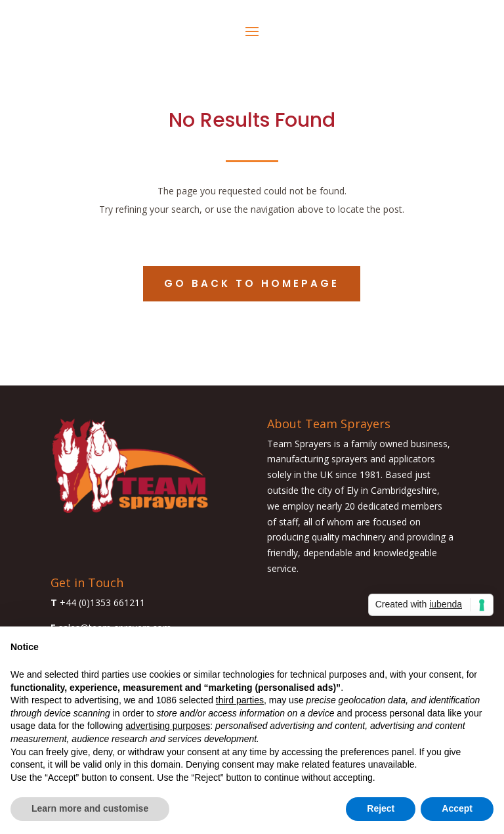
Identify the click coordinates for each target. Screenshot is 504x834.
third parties (240, 700)
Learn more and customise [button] (90, 808)
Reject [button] (381, 808)
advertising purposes (168, 726)
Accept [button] (457, 808)
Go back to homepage (252, 283)
